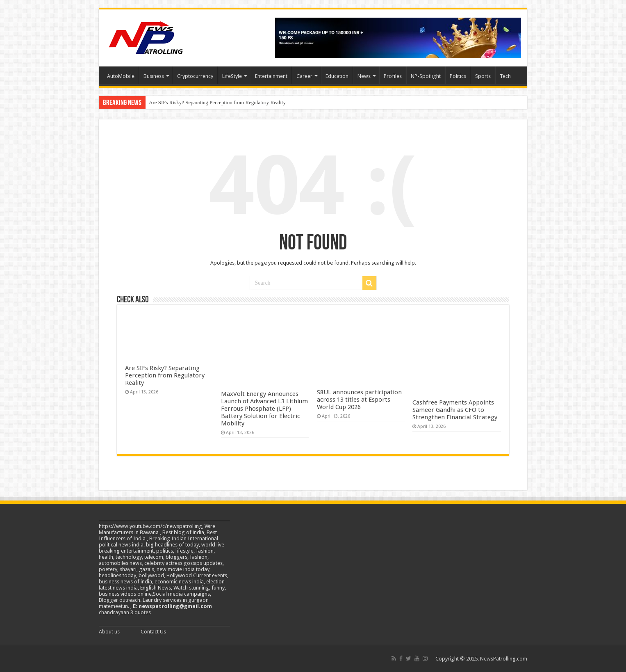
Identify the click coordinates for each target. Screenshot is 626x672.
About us (109, 632)
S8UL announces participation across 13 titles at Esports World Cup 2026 (359, 400)
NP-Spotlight (426, 76)
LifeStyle (232, 76)
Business (154, 76)
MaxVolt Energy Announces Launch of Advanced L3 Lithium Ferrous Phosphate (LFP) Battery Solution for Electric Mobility (264, 409)
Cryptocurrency (195, 76)
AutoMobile (121, 76)
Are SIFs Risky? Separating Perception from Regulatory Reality (217, 102)
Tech (505, 76)
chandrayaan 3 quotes (125, 612)
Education (337, 76)
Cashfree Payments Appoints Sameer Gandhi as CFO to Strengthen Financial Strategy (455, 410)
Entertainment (271, 76)
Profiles (393, 76)
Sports (483, 76)
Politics (458, 76)
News (364, 76)
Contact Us (153, 632)
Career (304, 76)
